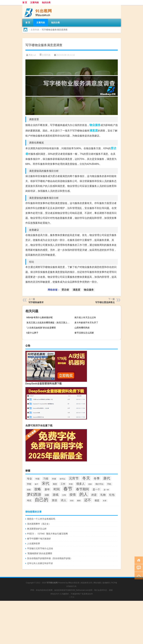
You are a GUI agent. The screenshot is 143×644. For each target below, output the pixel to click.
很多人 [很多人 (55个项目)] (81, 484)
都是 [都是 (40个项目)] (97, 500)
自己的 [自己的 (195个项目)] (41, 500)
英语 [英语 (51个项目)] (54, 500)
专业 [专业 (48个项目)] (29, 479)
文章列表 (34, 2)
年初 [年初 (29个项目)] (71, 484)
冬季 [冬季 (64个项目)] (97, 478)
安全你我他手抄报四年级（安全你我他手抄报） (50, 558)
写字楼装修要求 (36, 302)
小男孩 (72, 597)
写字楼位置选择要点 (105, 302)
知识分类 (46, 2)
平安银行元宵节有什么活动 (40, 548)
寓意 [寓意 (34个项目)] (55, 484)
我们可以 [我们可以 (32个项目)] (99, 484)
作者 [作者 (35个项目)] (54, 479)
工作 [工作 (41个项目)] (63, 484)
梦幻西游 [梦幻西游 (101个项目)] (34, 494)
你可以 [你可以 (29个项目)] (62, 479)
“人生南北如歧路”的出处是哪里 (41, 328)
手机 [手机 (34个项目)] (109, 484)
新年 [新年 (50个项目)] (47, 489)
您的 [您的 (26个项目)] (90, 484)
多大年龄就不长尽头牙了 (86, 323)
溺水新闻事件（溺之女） (39, 524)
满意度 (94, 131)
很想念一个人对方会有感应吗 (41, 519)
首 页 (25, 2)
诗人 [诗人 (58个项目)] (64, 500)
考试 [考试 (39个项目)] (29, 500)
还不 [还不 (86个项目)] (88, 500)
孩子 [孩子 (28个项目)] (36, 484)
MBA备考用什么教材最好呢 (40, 317)
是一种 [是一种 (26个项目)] (106, 490)
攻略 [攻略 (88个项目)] (38, 489)
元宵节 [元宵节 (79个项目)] (74, 478)
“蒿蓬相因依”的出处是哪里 (40, 553)
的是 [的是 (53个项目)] (94, 495)
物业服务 (95, 125)
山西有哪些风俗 (82, 328)
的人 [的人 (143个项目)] (84, 494)
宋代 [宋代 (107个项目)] (46, 484)
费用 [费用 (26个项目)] (79, 501)
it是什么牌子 (32, 333)
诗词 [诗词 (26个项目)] (72, 501)
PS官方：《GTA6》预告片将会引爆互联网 (47, 534)
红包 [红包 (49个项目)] (112, 495)
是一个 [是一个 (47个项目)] (96, 489)
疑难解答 (106, 583)
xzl (35, 55)
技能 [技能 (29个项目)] (29, 490)
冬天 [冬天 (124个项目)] (86, 478)
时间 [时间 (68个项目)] (57, 489)
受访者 (65, 290)
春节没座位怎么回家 (84, 333)
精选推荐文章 (87, 583)
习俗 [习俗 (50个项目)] (46, 479)
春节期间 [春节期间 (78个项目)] (83, 489)
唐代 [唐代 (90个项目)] (107, 478)
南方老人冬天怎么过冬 (85, 317)
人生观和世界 (34, 544)
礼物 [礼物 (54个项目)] (103, 495)
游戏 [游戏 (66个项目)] (56, 495)
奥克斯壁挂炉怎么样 (37, 529)
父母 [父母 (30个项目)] (64, 495)
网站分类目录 (74, 583)
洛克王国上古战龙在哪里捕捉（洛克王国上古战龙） (49, 323)
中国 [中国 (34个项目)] (37, 479)
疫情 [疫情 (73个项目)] (73, 495)
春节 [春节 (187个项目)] (68, 489)
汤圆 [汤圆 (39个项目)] (47, 495)
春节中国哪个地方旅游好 (39, 539)
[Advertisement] (71, 622)
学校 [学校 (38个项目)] (29, 484)
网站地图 (97, 583)
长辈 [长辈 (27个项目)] (105, 501)
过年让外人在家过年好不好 (40, 563)
